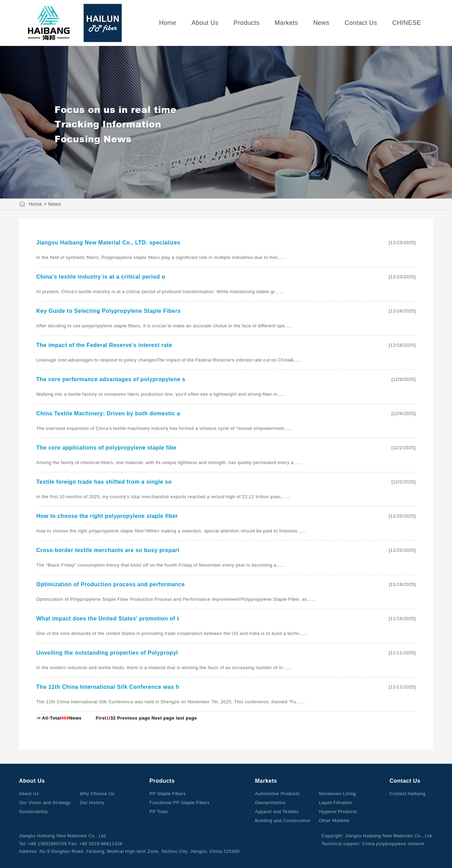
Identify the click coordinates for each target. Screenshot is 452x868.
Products (247, 23)
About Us (205, 23)
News (321, 23)
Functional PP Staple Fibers (179, 803)
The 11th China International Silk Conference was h (108, 687)
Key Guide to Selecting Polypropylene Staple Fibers (109, 311)
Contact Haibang (407, 794)
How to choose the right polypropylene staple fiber (107, 516)
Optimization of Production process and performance (110, 584)
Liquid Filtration (336, 803)
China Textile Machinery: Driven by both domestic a (108, 413)
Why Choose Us (97, 794)
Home (168, 23)
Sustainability (33, 812)
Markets (286, 23)
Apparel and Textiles (277, 812)
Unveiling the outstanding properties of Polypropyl (107, 653)
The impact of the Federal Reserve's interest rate (104, 345)
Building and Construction (283, 821)
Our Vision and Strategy (45, 803)
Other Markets (334, 821)
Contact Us (361, 23)
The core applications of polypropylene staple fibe (106, 448)
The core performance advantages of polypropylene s (111, 379)
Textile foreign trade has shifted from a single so (104, 482)
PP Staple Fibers (168, 794)
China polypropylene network (393, 844)
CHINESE (407, 23)
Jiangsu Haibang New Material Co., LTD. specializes (108, 243)
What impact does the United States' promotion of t (108, 619)
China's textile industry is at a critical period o (101, 277)
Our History (92, 803)
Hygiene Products (338, 812)
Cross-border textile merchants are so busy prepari (108, 550)
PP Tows (159, 812)
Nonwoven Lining (337, 794)
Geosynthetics (270, 803)
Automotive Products (277, 794)
